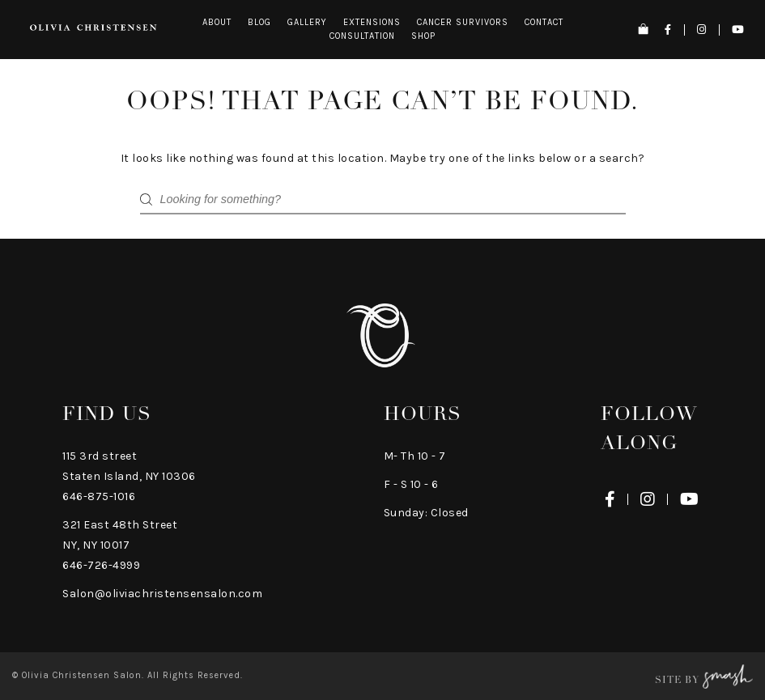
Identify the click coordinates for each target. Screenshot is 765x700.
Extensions (372, 22)
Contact (544, 22)
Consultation (362, 36)
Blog (259, 22)
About (217, 22)
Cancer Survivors (463, 22)
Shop (423, 36)
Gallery (307, 22)
